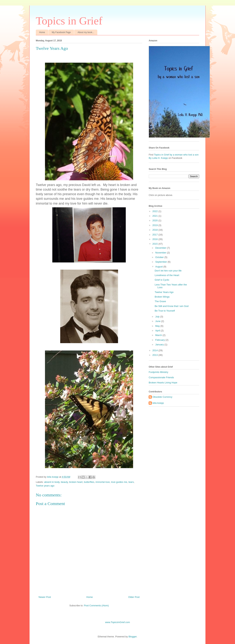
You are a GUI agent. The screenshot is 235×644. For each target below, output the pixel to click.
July (158, 317)
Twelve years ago (45, 486)
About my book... (86, 32)
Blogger (133, 637)
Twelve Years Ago (164, 292)
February (160, 340)
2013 (155, 355)
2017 (155, 235)
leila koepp (158, 403)
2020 (155, 220)
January (160, 345)
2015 (155, 244)
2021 (155, 216)
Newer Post (45, 597)
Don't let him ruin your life (168, 271)
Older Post (134, 597)
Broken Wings (162, 297)
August (159, 267)
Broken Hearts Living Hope (163, 383)
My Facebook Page (61, 32)
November (161, 253)
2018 (155, 230)
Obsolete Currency (162, 397)
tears (131, 482)
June (158, 321)
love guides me (119, 482)
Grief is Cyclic (162, 280)
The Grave (160, 301)
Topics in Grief (69, 21)
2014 (155, 350)
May (158, 326)
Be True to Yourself (165, 311)
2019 (155, 225)
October (160, 257)
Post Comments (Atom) (96, 605)
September (161, 262)
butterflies (89, 482)
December (161, 248)
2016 (155, 239)
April (158, 331)
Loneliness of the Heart (167, 275)
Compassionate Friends (161, 377)
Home (42, 32)
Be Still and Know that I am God (171, 306)
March (159, 335)
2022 (155, 211)
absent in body (52, 482)
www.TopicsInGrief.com (117, 622)
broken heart (76, 482)
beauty (64, 482)
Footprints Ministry (158, 372)
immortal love (103, 482)
